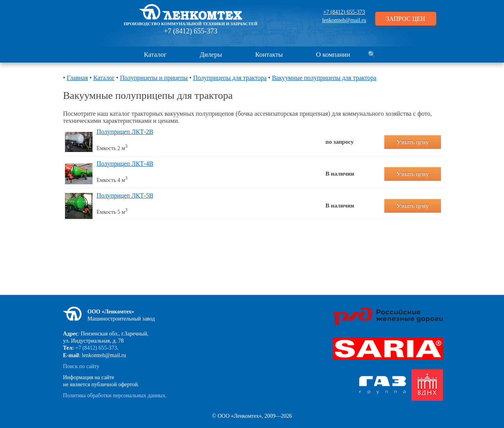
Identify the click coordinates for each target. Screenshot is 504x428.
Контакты (269, 55)
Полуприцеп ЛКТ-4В (125, 164)
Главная (78, 78)
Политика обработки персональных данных (114, 396)
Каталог (155, 55)
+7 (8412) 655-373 (191, 31)
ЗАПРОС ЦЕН (406, 19)
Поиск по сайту (81, 366)
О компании (333, 55)
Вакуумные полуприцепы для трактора (324, 78)
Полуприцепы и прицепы (154, 78)
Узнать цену (413, 142)
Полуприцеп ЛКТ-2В (125, 132)
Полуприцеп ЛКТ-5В (125, 195)
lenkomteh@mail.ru (344, 20)
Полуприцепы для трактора (230, 78)
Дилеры (211, 55)
